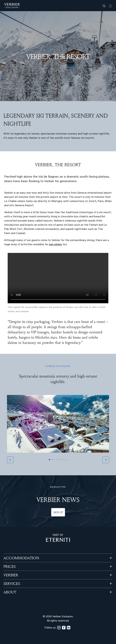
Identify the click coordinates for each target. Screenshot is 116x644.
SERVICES (12, 584)
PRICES (10, 566)
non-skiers (55, 245)
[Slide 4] (57, 460)
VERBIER (11, 575)
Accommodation (21, 558)
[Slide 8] (67, 460)
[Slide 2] (52, 460)
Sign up (58, 512)
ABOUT (10, 592)
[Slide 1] (49, 460)
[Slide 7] (64, 460)
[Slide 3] (54, 460)
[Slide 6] (62, 460)
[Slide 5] (59, 460)
